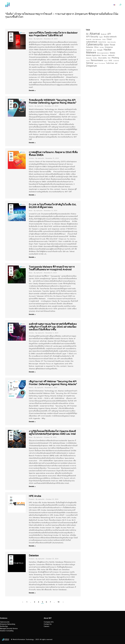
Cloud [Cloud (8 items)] (109, 39)
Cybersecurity (5, 622)
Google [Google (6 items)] (100, 50)
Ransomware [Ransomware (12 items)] (97, 60)
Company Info (49, 622)
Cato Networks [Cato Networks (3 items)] (97, 39)
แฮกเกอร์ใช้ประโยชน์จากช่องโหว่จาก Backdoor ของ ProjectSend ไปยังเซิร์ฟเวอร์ (53, 34)
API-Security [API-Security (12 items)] (92, 37)
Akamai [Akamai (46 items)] (95, 34)
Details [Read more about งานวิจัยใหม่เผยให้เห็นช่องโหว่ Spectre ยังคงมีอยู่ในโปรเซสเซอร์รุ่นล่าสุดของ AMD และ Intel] (32, 486)
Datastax (34, 556)
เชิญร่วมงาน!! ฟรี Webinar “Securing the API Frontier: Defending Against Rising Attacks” (53, 383)
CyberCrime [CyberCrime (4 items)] (102, 42)
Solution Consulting (7, 631)
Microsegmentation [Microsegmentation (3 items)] (103, 53)
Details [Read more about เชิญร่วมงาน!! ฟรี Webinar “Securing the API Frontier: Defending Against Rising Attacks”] (32, 422)
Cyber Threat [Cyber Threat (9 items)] (109, 45)
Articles (31, 158)
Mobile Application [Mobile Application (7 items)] (93, 55)
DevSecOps (4, 626)
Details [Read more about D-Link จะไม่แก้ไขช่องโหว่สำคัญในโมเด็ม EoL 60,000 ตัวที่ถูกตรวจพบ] (32, 257)
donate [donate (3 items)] (102, 47)
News (31, 39)
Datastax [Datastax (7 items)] (90, 47)
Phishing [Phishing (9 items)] (115, 58)
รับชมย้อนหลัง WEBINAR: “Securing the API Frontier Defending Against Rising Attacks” (53, 101)
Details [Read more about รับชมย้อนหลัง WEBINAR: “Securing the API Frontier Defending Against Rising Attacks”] (32, 143)
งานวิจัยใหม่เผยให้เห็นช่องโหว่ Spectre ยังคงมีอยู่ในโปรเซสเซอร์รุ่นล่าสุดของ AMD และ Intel (52, 433)
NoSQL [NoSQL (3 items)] (95, 58)
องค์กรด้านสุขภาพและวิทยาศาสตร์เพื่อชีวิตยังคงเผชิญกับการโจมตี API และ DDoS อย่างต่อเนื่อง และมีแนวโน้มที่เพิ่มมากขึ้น (53, 327)
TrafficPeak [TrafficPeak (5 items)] (110, 63)
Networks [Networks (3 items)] (89, 58)
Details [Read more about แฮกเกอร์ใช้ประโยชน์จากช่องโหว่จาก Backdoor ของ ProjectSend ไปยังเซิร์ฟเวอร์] (32, 91)
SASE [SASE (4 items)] (110, 61)
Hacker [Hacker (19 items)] (107, 50)
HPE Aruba (35, 496)
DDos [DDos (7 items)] (96, 47)
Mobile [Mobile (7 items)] (112, 53)
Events (31, 106)
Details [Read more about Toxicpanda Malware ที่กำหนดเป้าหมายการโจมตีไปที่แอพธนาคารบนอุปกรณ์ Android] (32, 314)
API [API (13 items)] (109, 34)
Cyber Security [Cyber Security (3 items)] (111, 42)
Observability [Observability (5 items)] (102, 58)
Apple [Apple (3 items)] (101, 37)
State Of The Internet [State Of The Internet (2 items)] (100, 63)
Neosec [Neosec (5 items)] (104, 55)
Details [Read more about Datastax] (32, 593)
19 (59, 602)
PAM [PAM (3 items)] (109, 58)
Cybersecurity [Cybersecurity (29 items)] (94, 44)
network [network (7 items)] (111, 55)
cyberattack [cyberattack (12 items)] (92, 42)
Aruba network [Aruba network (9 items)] (110, 37)
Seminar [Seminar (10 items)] (90, 63)
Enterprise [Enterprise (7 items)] (109, 47)
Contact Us (48, 624)
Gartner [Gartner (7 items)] (89, 50)
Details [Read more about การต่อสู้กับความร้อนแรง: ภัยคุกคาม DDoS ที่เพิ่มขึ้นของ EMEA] (32, 195)
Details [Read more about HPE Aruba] (32, 546)
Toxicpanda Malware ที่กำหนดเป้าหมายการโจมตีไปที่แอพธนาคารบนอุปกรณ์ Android (52, 268)
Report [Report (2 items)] (106, 61)
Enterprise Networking (8, 624)
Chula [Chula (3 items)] (104, 39)
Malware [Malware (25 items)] (91, 53)
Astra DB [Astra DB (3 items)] (89, 39)
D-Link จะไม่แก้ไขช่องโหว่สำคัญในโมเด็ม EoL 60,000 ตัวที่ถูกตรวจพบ (53, 206)
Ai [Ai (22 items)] (87, 34)
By (38, 39)
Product (32, 499)
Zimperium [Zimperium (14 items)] (92, 66)
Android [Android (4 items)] (104, 34)
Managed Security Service (9, 629)
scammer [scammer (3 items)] (116, 61)
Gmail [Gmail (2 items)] (95, 50)
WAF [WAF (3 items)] (116, 63)
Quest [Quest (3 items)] (88, 61)
